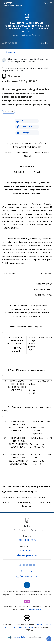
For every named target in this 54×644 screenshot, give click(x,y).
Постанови (8, 112)
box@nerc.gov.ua (27, 550)
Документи (11, 52)
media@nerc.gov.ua (33, 609)
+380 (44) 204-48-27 (27, 540)
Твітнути (26, 133)
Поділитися (27, 127)
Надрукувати (28, 121)
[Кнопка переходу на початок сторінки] (49, 639)
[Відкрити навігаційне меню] (51, 3)
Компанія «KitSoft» (20, 637)
